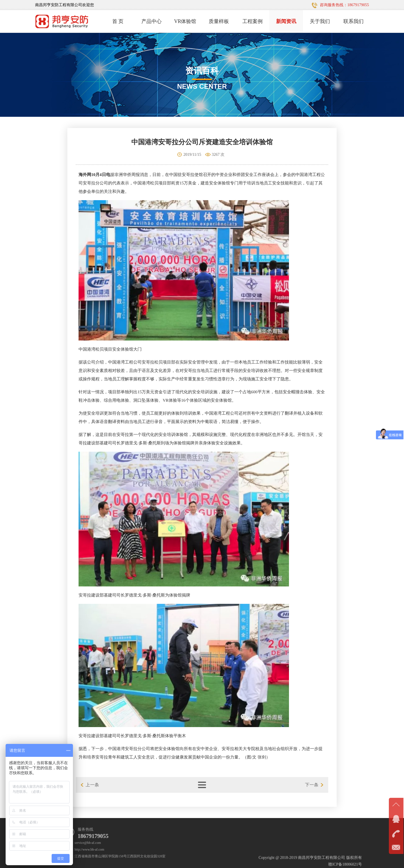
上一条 (92, 785)
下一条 (312, 785)
